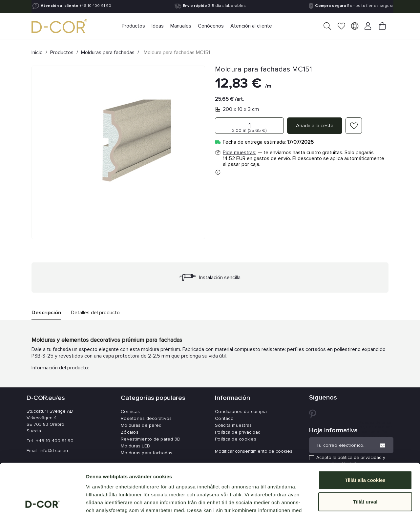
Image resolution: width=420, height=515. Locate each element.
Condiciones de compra (241, 412)
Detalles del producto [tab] (95, 313)
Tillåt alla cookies (365, 430)
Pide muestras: (240, 153)
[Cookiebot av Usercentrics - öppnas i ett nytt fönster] (42, 502)
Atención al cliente (60, 6)
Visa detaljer (357, 502)
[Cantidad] (249, 126)
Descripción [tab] (46, 313)
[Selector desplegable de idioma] (355, 27)
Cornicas (130, 412)
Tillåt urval (365, 451)
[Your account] (368, 26)
